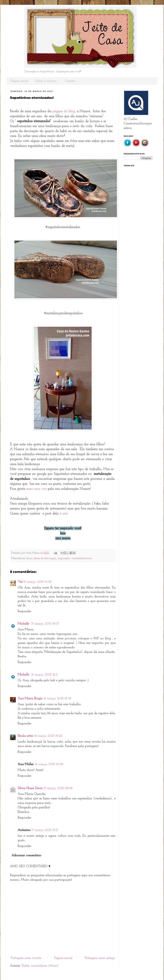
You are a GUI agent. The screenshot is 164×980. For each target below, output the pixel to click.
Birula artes (25, 736)
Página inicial (19, 81)
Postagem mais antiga (100, 958)
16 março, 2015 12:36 (57, 699)
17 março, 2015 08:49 (58, 788)
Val (20, 582)
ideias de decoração (45, 558)
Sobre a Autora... (47, 81)
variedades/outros (82, 558)
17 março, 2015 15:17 (45, 830)
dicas (29, 558)
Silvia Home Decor (30, 788)
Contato (70, 81)
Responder (25, 611)
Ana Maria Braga (30, 699)
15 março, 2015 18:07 (45, 624)
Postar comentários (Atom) (40, 966)
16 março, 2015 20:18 (49, 764)
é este (64, 514)
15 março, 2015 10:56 (37, 582)
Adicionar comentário (26, 855)
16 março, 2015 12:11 (44, 675)
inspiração (64, 558)
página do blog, (64, 111)
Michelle (24, 624)
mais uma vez (36, 489)
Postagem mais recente (26, 958)
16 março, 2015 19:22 (48, 736)
